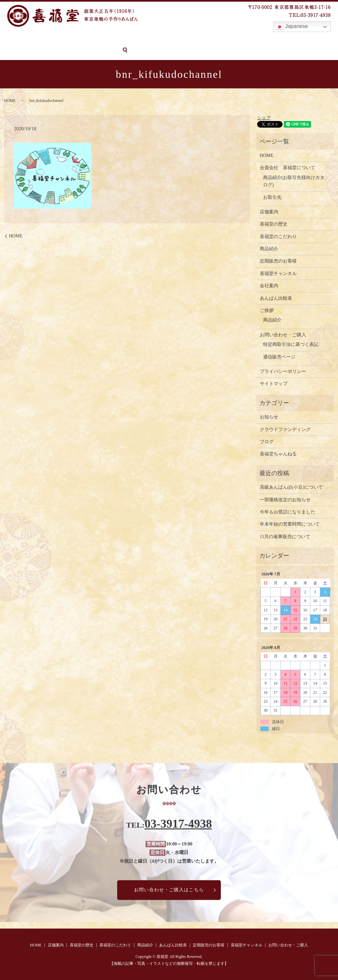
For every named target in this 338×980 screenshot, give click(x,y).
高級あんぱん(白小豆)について (291, 487)
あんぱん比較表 (183, 39)
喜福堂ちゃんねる (278, 454)
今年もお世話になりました (287, 512)
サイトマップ (274, 383)
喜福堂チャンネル (275, 39)
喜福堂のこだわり (111, 39)
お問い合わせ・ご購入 (29, 50)
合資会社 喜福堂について (287, 167)
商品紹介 (148, 39)
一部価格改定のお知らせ (285, 499)
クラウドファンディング (285, 429)
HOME (11, 39)
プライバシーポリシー (283, 371)
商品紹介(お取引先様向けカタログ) (294, 181)
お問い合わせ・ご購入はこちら (169, 889)
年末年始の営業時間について (290, 524)
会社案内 (269, 285)
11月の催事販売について (285, 536)
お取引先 (272, 197)
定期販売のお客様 (228, 39)
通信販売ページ (279, 356)
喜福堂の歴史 (68, 39)
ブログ (267, 441)
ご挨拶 (267, 310)
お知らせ (269, 417)
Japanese (292, 27)
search (66, 50)
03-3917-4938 (178, 823)
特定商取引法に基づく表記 (291, 344)
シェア (264, 117)
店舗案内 (36, 39)
